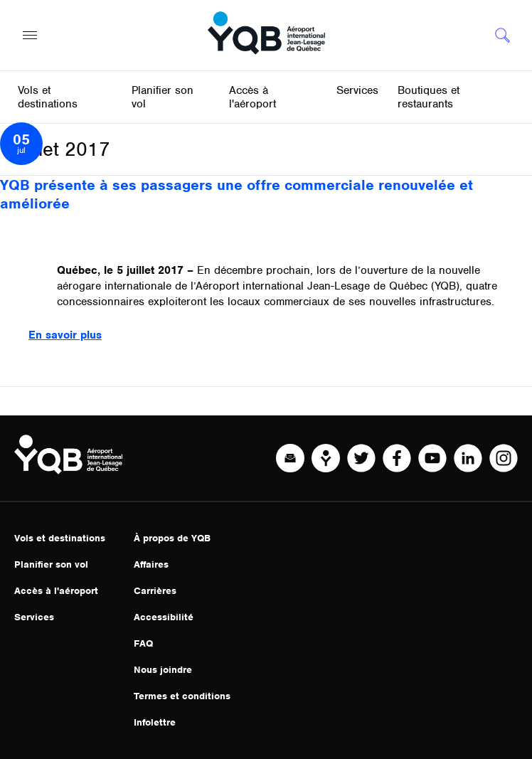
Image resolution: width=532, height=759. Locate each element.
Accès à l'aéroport (56, 591)
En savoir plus (65, 335)
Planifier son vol (51, 564)
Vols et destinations (60, 538)
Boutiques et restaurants (429, 97)
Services (34, 617)
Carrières (155, 591)
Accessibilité (164, 617)
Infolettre (155, 722)
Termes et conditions (182, 696)
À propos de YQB (172, 538)
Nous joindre (163, 670)
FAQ (143, 643)
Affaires (151, 564)
